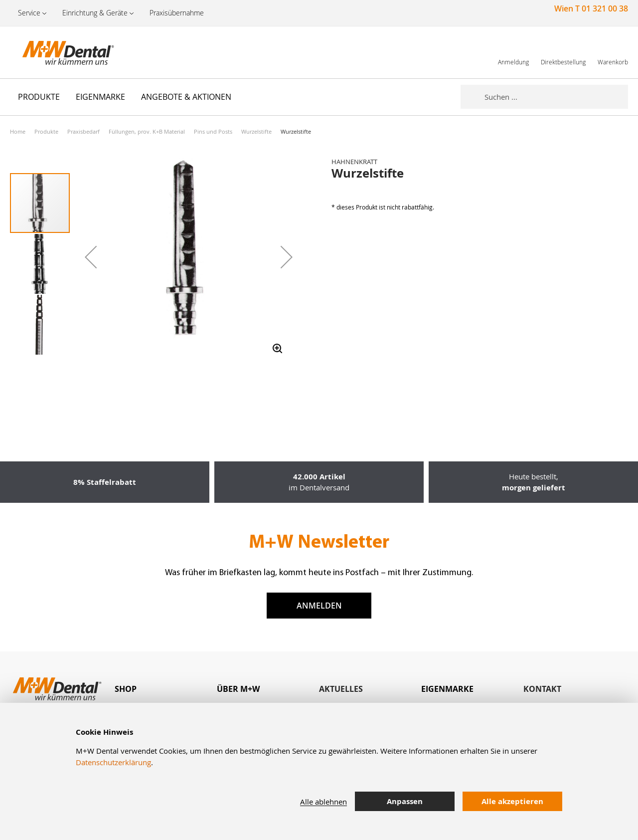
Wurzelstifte (256, 131)
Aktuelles (341, 689)
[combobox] (556, 97)
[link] (513, 52)
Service (29, 13)
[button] (91, 257)
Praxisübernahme (177, 13)
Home (18, 131)
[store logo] (60, 52)
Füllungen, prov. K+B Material (147, 131)
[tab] (166, 689)
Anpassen (405, 801)
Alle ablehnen (323, 802)
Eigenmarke (447, 689)
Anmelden (319, 606)
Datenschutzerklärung (113, 762)
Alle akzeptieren (512, 801)
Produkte (46, 131)
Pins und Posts (213, 131)
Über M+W (238, 689)
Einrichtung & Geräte (95, 13)
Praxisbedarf (83, 131)
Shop (126, 689)
